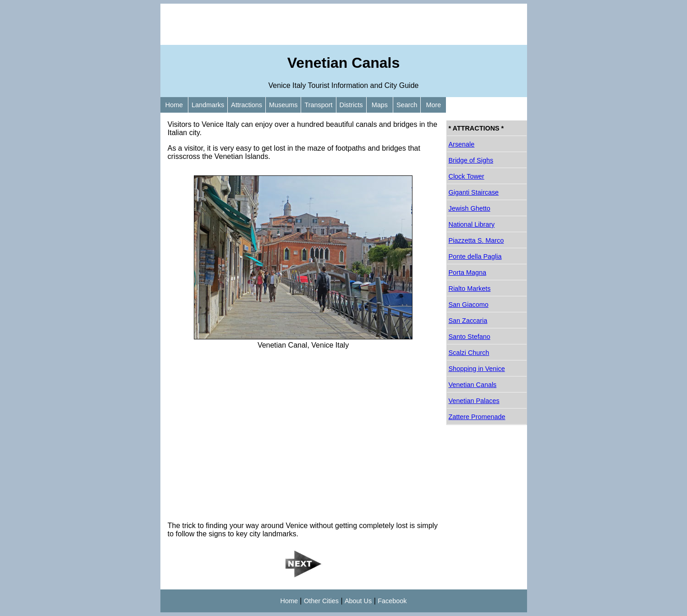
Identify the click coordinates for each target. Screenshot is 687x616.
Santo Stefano (470, 337)
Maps (380, 105)
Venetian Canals (473, 385)
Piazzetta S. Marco (476, 240)
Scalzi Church (469, 353)
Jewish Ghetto (470, 208)
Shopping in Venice (477, 369)
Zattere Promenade (477, 417)
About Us (358, 601)
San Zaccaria (468, 321)
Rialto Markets (470, 289)
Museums (283, 105)
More (433, 105)
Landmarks (208, 105)
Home (174, 105)
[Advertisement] (344, 24)
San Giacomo (469, 305)
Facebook (392, 601)
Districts (351, 105)
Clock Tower (467, 176)
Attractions (247, 105)
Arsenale (462, 144)
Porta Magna (467, 273)
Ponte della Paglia (475, 256)
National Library (472, 224)
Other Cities (321, 601)
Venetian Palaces (474, 401)
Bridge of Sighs (471, 160)
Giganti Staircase (474, 192)
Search (407, 105)
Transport (318, 105)
